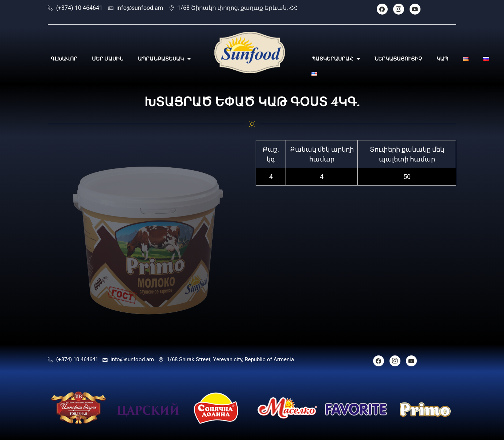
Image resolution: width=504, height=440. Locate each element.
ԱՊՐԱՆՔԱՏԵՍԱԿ (164, 59)
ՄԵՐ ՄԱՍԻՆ (108, 59)
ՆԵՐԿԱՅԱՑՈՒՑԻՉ (398, 59)
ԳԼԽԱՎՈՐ (64, 59)
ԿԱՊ (442, 59)
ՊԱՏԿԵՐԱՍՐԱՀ (336, 59)
